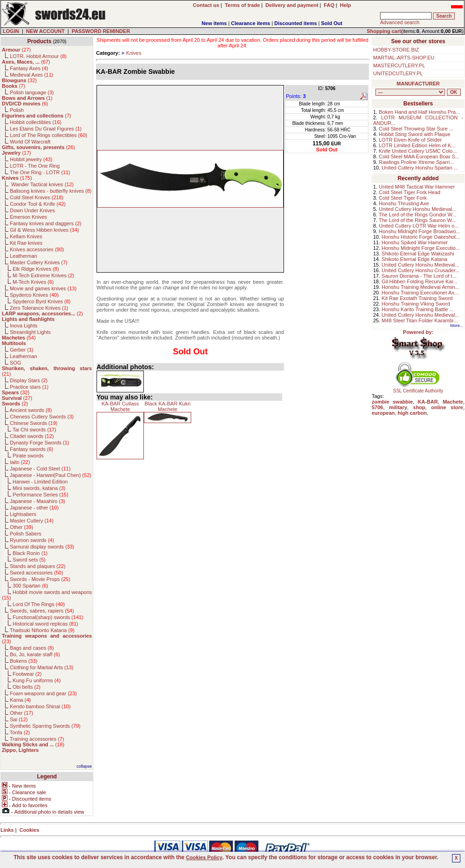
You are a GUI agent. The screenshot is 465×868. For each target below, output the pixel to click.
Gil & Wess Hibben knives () (44, 230)
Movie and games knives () (43, 288)
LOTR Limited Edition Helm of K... (417, 145)
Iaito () (20, 462)
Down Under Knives (32, 210)
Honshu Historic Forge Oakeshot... (421, 237)
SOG (15, 363)
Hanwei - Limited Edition (40, 482)
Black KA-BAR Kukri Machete (167, 406)
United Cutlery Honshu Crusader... (420, 270)
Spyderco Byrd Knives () (42, 301)
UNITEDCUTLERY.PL (398, 73)
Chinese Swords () (34, 423)
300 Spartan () (30, 586)
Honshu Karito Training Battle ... (417, 309)
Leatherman (23, 256)
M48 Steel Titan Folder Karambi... (420, 320)
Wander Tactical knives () (42, 184)
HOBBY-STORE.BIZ (396, 50)
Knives (133, 53)
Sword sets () (29, 560)
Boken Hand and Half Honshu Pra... (419, 112)
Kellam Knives (26, 236)
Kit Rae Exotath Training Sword (417, 298)
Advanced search (400, 22)
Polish (17, 110)
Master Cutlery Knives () (39, 262)
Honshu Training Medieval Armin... (420, 287)
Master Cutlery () (32, 521)
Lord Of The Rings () (39, 604)
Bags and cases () (32, 648)
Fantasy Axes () (29, 68)
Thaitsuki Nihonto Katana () (42, 630)
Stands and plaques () (38, 566)
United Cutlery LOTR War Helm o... (419, 226)
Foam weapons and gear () (43, 693)
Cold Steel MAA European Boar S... (419, 157)
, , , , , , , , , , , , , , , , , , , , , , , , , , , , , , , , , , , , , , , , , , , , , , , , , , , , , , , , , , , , (410, 92)
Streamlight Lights (30, 332)
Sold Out (332, 23)
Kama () (20, 700)
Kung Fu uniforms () (36, 680)
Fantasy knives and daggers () (45, 223)
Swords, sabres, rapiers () (42, 611)
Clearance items (251, 23)
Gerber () (22, 350)
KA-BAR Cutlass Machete (120, 406)
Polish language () (32, 92)
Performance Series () (40, 495)
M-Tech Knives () (33, 282)
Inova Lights (23, 326)
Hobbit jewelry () (31, 159)
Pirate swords (28, 456)
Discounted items (296, 23)
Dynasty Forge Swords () (39, 443)
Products (39, 41)
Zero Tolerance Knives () (39, 308)
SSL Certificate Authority (418, 389)
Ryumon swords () (32, 540)
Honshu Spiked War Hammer (415, 242)
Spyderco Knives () (34, 295)
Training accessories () (37, 739)
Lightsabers (23, 514)
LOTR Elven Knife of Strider (410, 140)
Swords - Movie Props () (40, 579)
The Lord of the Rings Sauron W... (417, 220)
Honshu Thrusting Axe (404, 203)
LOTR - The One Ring (35, 166)
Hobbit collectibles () (36, 122)
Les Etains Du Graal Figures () (46, 129)
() (16, 50)
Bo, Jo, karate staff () (35, 654)
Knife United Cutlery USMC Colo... (418, 151)
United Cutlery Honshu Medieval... (417, 209)
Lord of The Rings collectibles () (48, 135)
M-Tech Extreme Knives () (43, 275)
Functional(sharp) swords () (48, 617)
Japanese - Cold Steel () (40, 469)
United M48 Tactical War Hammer (417, 187)
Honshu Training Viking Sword (416, 304)
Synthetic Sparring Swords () (45, 726)
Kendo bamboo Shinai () (40, 706)
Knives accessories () (37, 249)
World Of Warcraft (30, 142)
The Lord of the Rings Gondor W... (418, 215)
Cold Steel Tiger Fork (403, 198)
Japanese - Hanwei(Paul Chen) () (51, 475)
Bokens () (23, 661)
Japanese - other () (34, 508)
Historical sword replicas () (45, 624)
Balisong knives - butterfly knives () (51, 191)
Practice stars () (29, 387)
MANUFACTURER (418, 84)
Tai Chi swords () (34, 430)
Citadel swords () (32, 436)
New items (214, 23)
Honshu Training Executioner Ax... (420, 293)
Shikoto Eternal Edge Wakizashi (418, 254)
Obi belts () (26, 687)
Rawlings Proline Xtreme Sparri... (416, 162)
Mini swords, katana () (39, 488)
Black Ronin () (30, 553)
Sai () (19, 719)
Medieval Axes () (32, 75)
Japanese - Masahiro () (37, 501)
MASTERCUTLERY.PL (399, 65)
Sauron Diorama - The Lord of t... (419, 276)
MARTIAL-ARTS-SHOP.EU (404, 58)
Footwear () (27, 674)
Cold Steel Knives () (37, 197)
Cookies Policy (204, 857)
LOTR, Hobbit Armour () (38, 56)
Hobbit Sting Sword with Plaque (414, 134)
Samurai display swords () (42, 547)
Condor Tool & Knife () (38, 204)
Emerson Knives (28, 217)
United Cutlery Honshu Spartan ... (420, 168)
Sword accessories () (36, 573)
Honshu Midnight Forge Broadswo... (419, 231)
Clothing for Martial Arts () (42, 667)
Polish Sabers (26, 534)
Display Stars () (29, 380)
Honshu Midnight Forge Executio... (421, 248)
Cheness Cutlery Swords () (42, 417)
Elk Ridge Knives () (36, 269)
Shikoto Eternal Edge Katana (414, 259)
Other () (21, 527)
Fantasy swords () (32, 449)
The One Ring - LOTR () (40, 172)
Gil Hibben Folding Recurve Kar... (419, 281)
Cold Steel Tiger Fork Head (410, 192)
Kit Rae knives (26, 243)
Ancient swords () (31, 410)
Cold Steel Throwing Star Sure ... (416, 129)
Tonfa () (20, 732)
